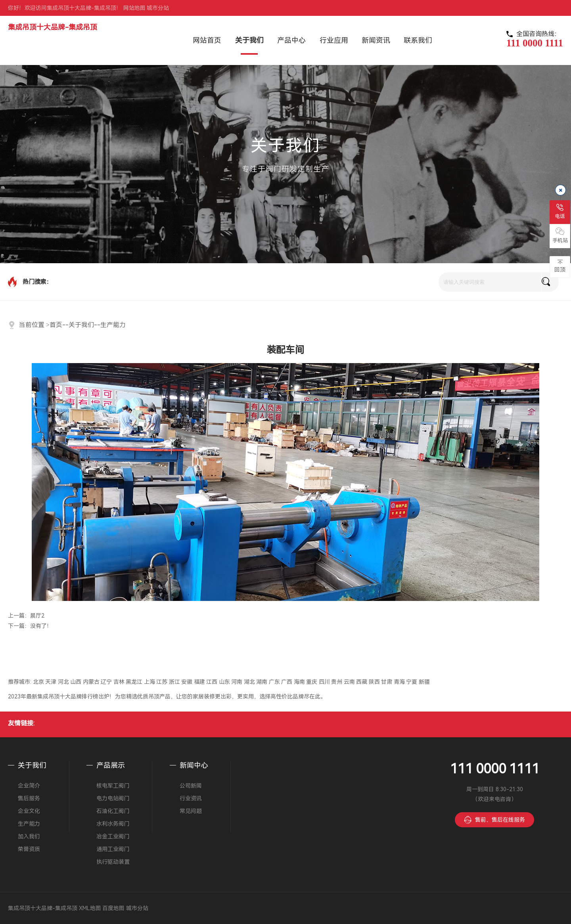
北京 (38, 682)
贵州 (337, 682)
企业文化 (29, 811)
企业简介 (29, 786)
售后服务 (29, 798)
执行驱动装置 (113, 862)
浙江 (174, 682)
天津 (51, 682)
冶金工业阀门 (113, 836)
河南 (237, 682)
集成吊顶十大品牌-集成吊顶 (53, 27)
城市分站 (158, 8)
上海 (149, 682)
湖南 (262, 682)
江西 (212, 682)
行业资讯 (191, 798)
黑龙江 (134, 682)
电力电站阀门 (113, 798)
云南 (349, 682)
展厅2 (37, 616)
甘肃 (387, 682)
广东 (274, 682)
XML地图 (90, 908)
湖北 (249, 682)
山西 (76, 682)
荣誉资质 (29, 849)
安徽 (187, 682)
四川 (324, 682)
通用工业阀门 (113, 849)
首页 (56, 325)
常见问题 (191, 811)
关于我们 (81, 325)
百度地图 (113, 908)
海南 (299, 682)
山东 (224, 682)
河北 (63, 682)
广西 (287, 682)
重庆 (312, 682)
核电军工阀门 (113, 786)
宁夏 (412, 682)
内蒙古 (91, 682)
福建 (199, 682)
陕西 (374, 682)
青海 (399, 682)
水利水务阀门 (113, 824)
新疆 (424, 682)
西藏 (362, 682)
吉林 (119, 682)
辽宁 (106, 682)
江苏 (162, 682)
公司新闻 (191, 786)
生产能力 (113, 325)
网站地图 (134, 8)
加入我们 (29, 836)
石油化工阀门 (113, 811)
